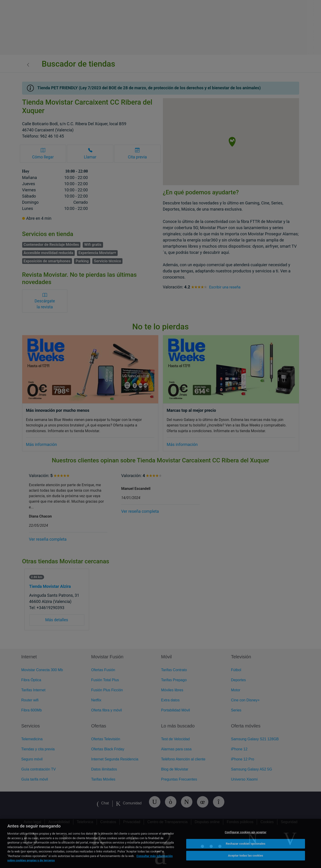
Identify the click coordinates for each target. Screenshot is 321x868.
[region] (160, 843)
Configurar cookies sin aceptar (246, 832)
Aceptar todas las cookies (246, 856)
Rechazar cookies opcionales (245, 844)
